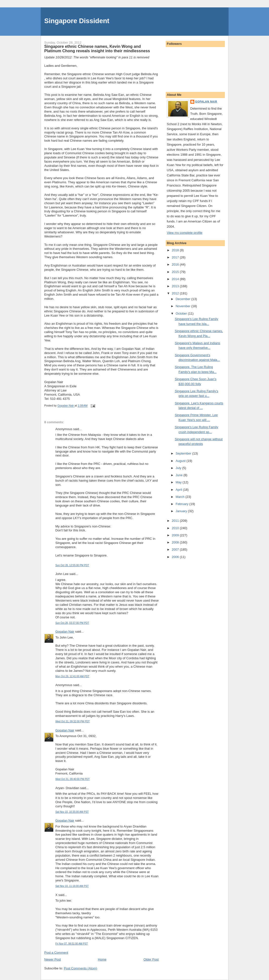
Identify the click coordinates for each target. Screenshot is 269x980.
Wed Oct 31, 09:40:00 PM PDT (73, 779)
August (181, 461)
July (179, 468)
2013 (176, 286)
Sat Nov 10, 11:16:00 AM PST (72, 886)
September (184, 453)
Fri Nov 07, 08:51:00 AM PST (72, 944)
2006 (176, 557)
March (180, 497)
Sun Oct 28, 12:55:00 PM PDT (72, 565)
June (179, 475)
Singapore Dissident (77, 21)
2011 (176, 521)
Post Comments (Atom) (81, 968)
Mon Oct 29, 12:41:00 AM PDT (72, 676)
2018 (176, 250)
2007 (176, 549)
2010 (176, 528)
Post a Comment (56, 953)
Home (102, 959)
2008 (176, 542)
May (179, 482)
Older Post (151, 959)
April (179, 490)
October (182, 313)
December (183, 299)
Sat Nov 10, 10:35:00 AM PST (72, 812)
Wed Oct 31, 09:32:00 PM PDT (73, 721)
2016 (176, 264)
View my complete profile (185, 233)
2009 (176, 535)
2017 (176, 257)
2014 (176, 279)
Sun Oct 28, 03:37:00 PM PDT (72, 623)
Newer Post (53, 959)
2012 (176, 293)
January (182, 511)
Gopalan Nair (65, 632)
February (182, 504)
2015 (176, 272)
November (183, 306)
